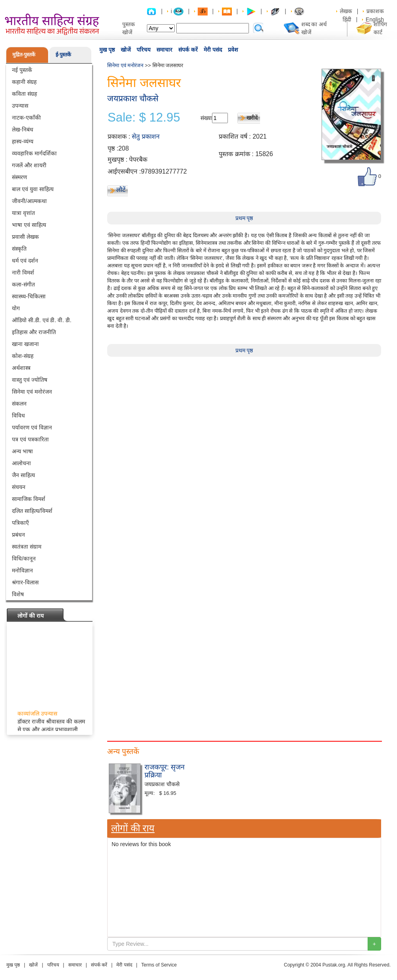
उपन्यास (20, 106)
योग (16, 308)
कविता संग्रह (24, 94)
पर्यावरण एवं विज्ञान (32, 427)
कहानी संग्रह (24, 82)
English (375, 19)
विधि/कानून (24, 559)
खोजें (126, 50)
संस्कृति (19, 249)
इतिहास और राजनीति (34, 332)
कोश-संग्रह (23, 356)
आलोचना (21, 463)
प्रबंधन (18, 535)
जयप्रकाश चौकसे (133, 98)
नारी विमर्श (23, 273)
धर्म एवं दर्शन (25, 261)
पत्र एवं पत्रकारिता (30, 439)
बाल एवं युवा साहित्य (33, 189)
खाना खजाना (25, 344)
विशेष (18, 594)
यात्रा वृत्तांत (23, 213)
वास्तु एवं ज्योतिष (30, 380)
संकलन (19, 404)
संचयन (19, 487)
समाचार (164, 50)
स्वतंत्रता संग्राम (27, 547)
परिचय (144, 50)
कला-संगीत (23, 284)
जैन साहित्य (23, 475)
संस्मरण (19, 177)
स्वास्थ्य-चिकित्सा (29, 296)
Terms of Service (159, 965)
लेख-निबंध (23, 130)
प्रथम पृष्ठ (244, 218)
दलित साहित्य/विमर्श (32, 511)
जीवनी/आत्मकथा (29, 201)
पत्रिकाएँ (20, 523)
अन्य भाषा (22, 451)
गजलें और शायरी (29, 165)
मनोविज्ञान (22, 570)
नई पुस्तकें (22, 70)
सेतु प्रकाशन (146, 136)
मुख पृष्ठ (107, 50)
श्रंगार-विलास (25, 582)
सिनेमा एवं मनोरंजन (32, 392)
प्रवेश (233, 50)
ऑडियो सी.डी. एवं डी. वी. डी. (42, 320)
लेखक (346, 11)
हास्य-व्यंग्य (23, 141)
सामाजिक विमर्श (29, 499)
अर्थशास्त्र (21, 368)
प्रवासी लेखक (25, 237)
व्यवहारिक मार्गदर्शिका (34, 153)
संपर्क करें (188, 50)
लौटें (121, 190)
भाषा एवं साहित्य (29, 225)
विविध (18, 416)
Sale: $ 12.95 (144, 118)
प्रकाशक (375, 11)
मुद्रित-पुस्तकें (24, 55)
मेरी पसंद (213, 50)
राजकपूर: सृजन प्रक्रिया (165, 771)
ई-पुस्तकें (63, 55)
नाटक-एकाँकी (26, 118)
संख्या (206, 118)
